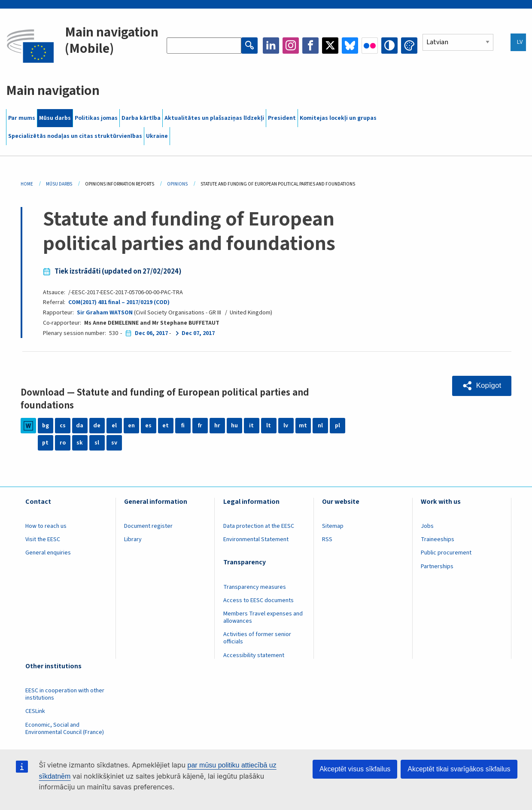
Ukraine (157, 136)
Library (133, 539)
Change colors (409, 46)
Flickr (370, 46)
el (114, 426)
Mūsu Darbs (59, 184)
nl (320, 426)
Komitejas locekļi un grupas (338, 118)
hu (234, 426)
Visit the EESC (43, 539)
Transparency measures (255, 587)
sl (97, 443)
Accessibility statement (254, 655)
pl (337, 426)
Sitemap (333, 526)
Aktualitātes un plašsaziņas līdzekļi (214, 118)
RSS (327, 539)
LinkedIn (271, 46)
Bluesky (350, 46)
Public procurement (446, 553)
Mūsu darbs (55, 118)
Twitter (330, 46)
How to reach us (46, 526)
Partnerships (437, 566)
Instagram (291, 46)
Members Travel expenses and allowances (263, 617)
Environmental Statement (256, 539)
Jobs (427, 526)
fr (200, 426)
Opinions (177, 184)
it (251, 426)
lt (269, 426)
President (282, 118)
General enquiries (48, 553)
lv (286, 426)
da (80, 426)
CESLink (35, 711)
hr (217, 426)
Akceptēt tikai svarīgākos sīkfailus (459, 769)
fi (183, 426)
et (166, 426)
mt (303, 426)
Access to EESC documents (258, 600)
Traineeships (438, 539)
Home (27, 184)
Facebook (310, 46)
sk (80, 443)
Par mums (22, 118)
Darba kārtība (141, 118)
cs (63, 426)
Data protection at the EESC (259, 526)
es (148, 426)
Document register (148, 526)
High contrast (389, 46)
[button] (482, 386)
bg (46, 426)
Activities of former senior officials (257, 638)
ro (63, 443)
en (131, 426)
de (97, 426)
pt (45, 443)
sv (114, 443)
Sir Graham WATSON (105, 313)
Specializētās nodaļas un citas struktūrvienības (75, 136)
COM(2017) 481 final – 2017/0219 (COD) (119, 302)
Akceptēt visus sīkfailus (355, 769)
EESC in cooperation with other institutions (65, 694)
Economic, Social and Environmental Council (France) (65, 729)
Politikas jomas (96, 118)
